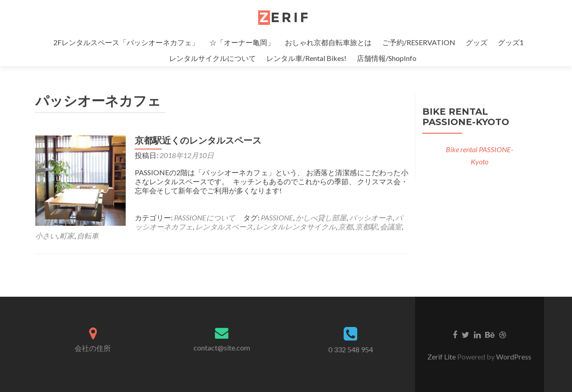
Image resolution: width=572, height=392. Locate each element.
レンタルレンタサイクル (296, 226)
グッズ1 (511, 42)
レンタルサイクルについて (213, 58)
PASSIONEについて (205, 217)
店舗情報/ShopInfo (387, 58)
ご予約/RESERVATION (419, 42)
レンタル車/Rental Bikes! (306, 58)
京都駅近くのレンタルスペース (198, 140)
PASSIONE (277, 217)
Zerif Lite (442, 357)
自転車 (88, 236)
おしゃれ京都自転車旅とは (328, 42)
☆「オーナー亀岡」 (242, 42)
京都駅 (366, 226)
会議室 (391, 226)
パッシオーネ (371, 217)
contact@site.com (222, 348)
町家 (67, 236)
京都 (345, 226)
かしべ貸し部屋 (321, 217)
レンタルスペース (224, 226)
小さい (46, 236)
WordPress (514, 357)
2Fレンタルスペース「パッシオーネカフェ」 (126, 42)
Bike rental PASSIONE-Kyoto (466, 117)
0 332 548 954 (351, 349)
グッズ (477, 42)
